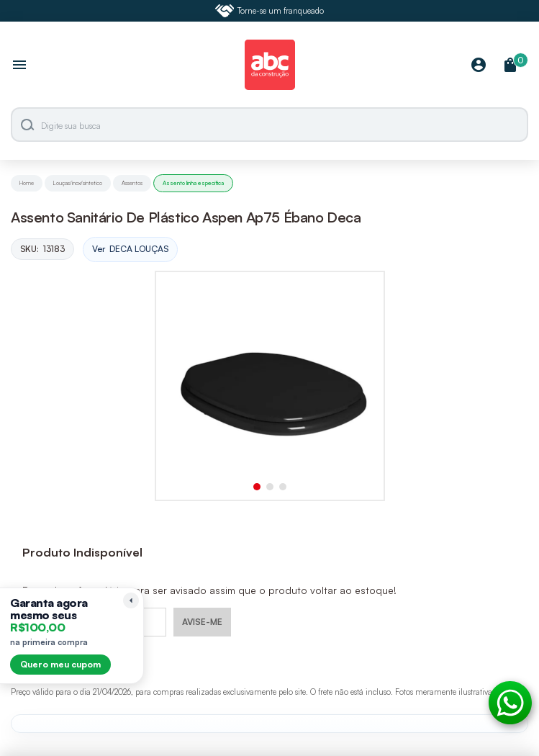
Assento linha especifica (193, 183)
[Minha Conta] (479, 66)
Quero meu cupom (60, 664)
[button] (257, 487)
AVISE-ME (202, 622)
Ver (130, 249)
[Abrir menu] (19, 66)
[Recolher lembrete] (131, 600)
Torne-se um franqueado (270, 11)
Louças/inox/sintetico (78, 183)
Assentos (132, 183)
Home (27, 183)
